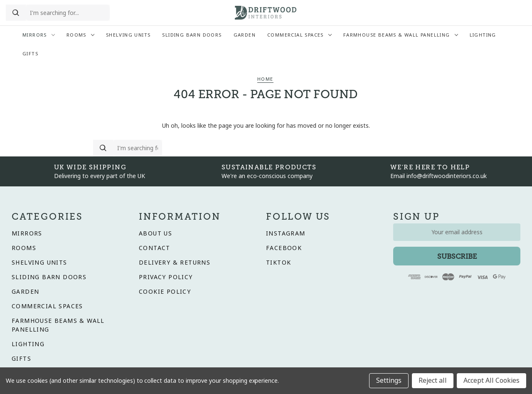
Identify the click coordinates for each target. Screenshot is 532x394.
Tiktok (278, 263)
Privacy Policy (166, 277)
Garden (245, 35)
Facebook (284, 248)
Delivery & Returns (175, 263)
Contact (155, 248)
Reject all (433, 380)
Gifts (30, 54)
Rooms (80, 35)
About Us (155, 233)
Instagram (286, 233)
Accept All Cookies (491, 380)
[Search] (16, 13)
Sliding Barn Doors (192, 35)
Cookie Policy (165, 292)
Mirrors (39, 35)
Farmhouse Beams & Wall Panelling (401, 35)
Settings (389, 380)
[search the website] (68, 13)
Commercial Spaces (299, 35)
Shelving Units (128, 35)
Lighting (483, 35)
